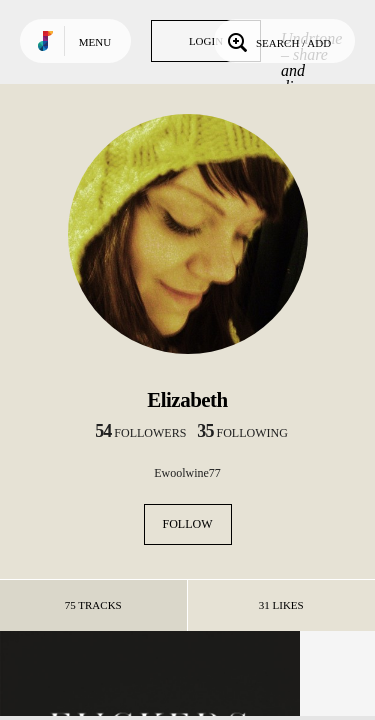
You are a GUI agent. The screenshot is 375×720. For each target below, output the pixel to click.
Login (206, 41)
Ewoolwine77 (187, 473)
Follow (188, 524)
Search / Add (277, 41)
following (242, 433)
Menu (95, 42)
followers (140, 433)
